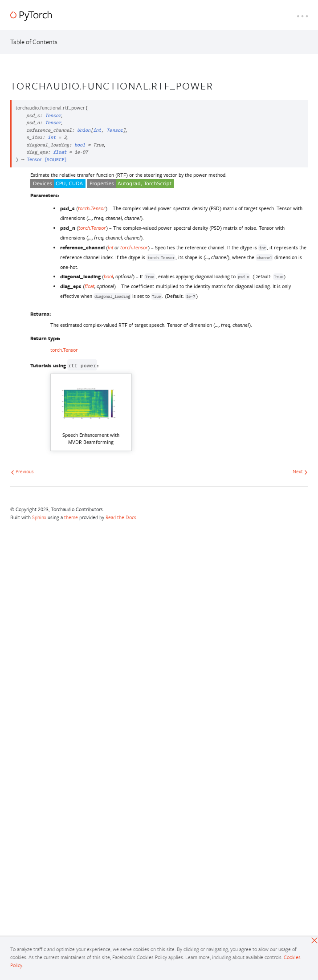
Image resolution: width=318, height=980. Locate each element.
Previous (22, 471)
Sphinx (39, 517)
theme (71, 517)
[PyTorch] (31, 16)
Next (300, 471)
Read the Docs (121, 517)
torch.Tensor (64, 350)
